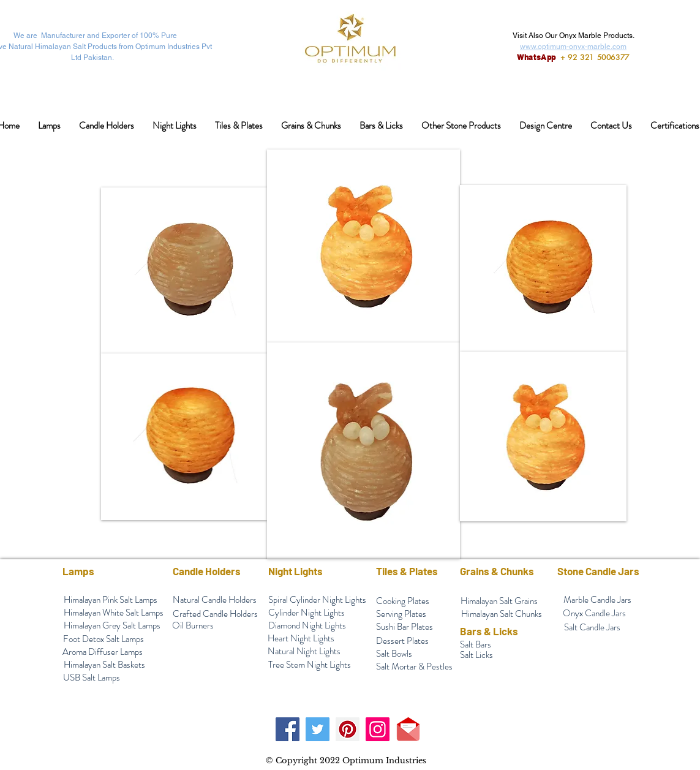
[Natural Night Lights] (304, 651)
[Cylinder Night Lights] (307, 613)
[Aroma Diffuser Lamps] (103, 652)
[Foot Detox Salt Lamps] (104, 639)
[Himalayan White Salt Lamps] (114, 613)
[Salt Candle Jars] (592, 628)
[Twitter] (318, 729)
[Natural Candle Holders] (215, 600)
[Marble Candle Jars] (597, 600)
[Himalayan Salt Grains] (499, 601)
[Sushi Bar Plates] (405, 627)
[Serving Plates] (401, 614)
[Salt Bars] (476, 645)
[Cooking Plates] (403, 601)
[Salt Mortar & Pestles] (415, 667)
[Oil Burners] (193, 626)
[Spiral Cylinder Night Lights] (317, 600)
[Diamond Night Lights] (307, 626)
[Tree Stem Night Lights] (310, 665)
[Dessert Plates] (402, 641)
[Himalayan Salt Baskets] (104, 665)
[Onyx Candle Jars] (595, 613)
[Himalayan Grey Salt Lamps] (112, 626)
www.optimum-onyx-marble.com (573, 47)
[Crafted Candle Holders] (215, 614)
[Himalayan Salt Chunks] (502, 614)
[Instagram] (378, 729)
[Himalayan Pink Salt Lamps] (111, 600)
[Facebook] (288, 729)
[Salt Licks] (477, 655)
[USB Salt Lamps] (92, 678)
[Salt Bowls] (394, 654)
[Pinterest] (348, 729)
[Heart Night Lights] (301, 639)
